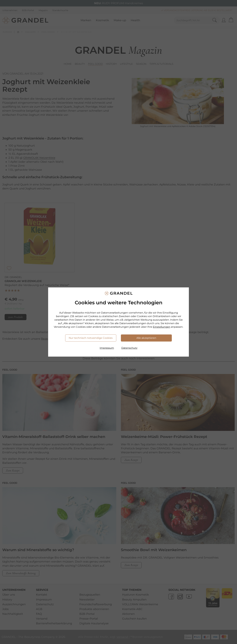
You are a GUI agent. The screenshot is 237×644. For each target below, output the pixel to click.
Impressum (107, 348)
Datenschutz (129, 348)
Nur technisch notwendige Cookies (91, 338)
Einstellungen (162, 327)
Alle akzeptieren (146, 338)
